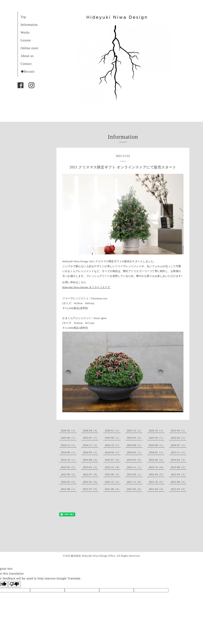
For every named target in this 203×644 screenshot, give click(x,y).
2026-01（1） (113, 431)
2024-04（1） (113, 452)
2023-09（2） (91, 460)
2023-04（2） (157, 460)
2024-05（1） (91, 452)
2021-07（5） (91, 489)
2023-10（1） (69, 460)
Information (29, 25)
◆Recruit (28, 72)
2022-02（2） (69, 482)
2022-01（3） (91, 482)
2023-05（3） (135, 460)
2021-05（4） (135, 489)
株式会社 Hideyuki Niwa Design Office (93, 556)
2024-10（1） (113, 445)
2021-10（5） (157, 482)
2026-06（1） (69, 431)
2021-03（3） (179, 489)
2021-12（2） (113, 482)
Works (25, 32)
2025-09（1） (179, 431)
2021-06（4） (113, 489)
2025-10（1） (157, 431)
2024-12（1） (69, 445)
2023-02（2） (69, 467)
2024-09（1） (135, 445)
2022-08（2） (69, 474)
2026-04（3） (91, 431)
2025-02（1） (179, 438)
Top (23, 17)
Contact (26, 64)
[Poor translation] (14, 584)
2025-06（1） (113, 438)
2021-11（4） (135, 482)
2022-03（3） (179, 474)
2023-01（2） (91, 467)
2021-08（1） (69, 489)
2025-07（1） (91, 438)
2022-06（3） (113, 474)
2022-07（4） (91, 474)
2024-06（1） (69, 452)
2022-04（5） (157, 474)
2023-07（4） (113, 460)
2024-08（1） (157, 445)
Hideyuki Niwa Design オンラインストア (87, 287)
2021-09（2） (179, 482)
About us (27, 56)
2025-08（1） (69, 438)
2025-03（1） (157, 438)
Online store (30, 48)
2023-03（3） (179, 460)
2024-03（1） (135, 452)
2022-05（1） (135, 474)
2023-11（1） (179, 452)
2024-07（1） (179, 445)
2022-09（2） (179, 467)
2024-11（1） (91, 445)
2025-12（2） (135, 431)
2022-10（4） (157, 467)
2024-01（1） (157, 452)
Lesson (26, 40)
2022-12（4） (113, 467)
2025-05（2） (135, 438)
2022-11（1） (135, 467)
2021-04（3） (157, 489)
